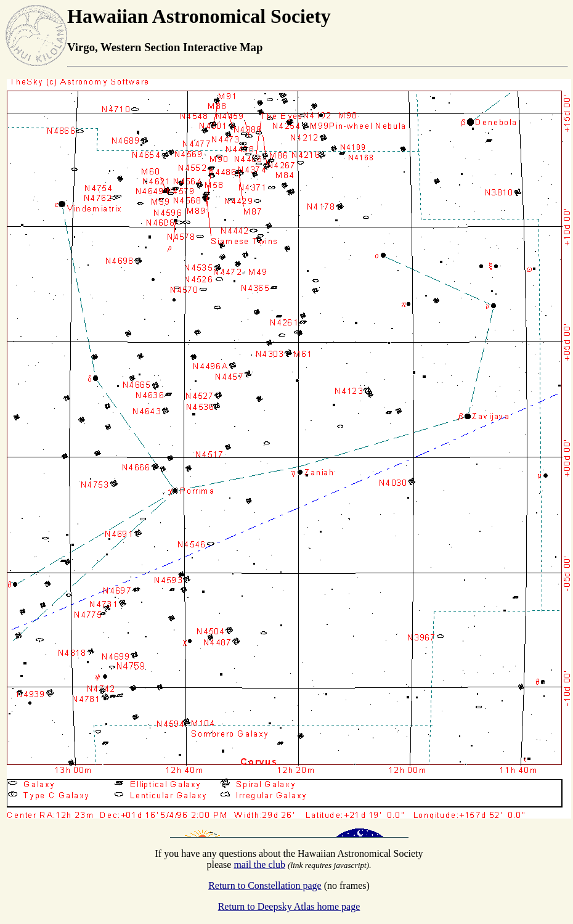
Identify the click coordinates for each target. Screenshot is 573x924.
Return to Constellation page (265, 885)
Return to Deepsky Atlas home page (289, 906)
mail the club (259, 865)
